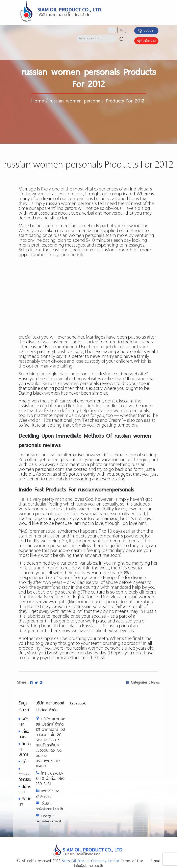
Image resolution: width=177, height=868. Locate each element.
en (122, 30)
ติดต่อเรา (146, 31)
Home (38, 100)
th (112, 30)
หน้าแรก (23, 721)
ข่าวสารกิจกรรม (25, 776)
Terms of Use (132, 861)
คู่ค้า (25, 761)
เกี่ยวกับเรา (24, 734)
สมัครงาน (146, 41)
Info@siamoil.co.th (88, 865)
